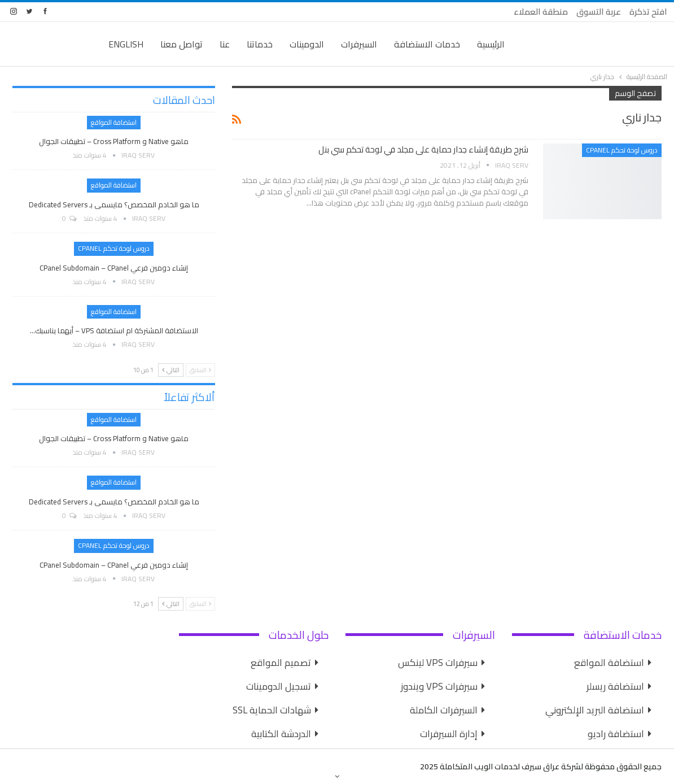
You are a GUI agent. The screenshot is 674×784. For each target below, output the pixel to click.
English (126, 44)
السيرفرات (359, 44)
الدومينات (307, 44)
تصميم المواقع (281, 663)
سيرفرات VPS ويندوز (439, 686)
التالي (171, 370)
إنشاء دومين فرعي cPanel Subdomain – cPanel (114, 268)
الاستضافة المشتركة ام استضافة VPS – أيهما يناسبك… (114, 330)
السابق (200, 370)
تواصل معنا (181, 44)
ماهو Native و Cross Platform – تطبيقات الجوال (114, 141)
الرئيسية (491, 44)
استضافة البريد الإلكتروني (595, 710)
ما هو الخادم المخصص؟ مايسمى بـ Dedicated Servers (114, 204)
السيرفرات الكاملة (444, 710)
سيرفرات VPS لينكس (438, 663)
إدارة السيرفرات (449, 734)
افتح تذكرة (648, 12)
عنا (225, 44)
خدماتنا (260, 44)
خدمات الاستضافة (427, 44)
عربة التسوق (599, 12)
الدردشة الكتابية (281, 734)
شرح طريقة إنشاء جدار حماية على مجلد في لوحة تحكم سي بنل (423, 149)
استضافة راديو (616, 734)
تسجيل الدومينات (279, 686)
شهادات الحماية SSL (272, 710)
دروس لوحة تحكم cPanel (622, 150)
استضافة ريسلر (615, 686)
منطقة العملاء (541, 12)
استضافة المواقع (114, 122)
